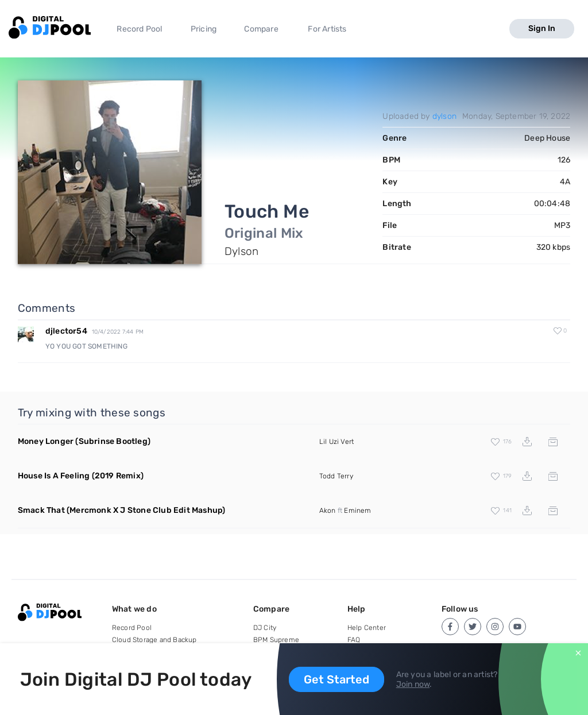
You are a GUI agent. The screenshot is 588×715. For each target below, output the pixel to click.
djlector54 (66, 331)
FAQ (354, 640)
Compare (261, 29)
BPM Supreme (276, 640)
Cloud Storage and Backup (154, 640)
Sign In (542, 28)
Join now (413, 684)
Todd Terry (336, 476)
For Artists (327, 29)
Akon (328, 511)
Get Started (336, 679)
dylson (444, 116)
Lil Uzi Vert (336, 442)
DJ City (265, 628)
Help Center (367, 628)
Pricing (204, 29)
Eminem (357, 511)
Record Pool (139, 29)
